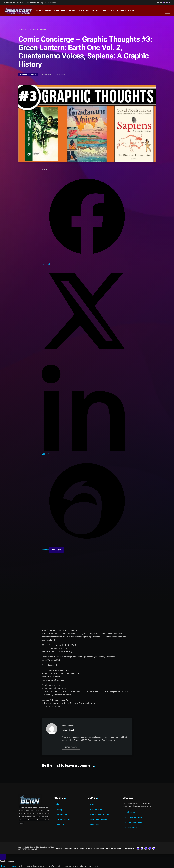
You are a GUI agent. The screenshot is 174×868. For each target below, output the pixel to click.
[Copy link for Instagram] (57, 550)
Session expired (7, 861)
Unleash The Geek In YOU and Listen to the (30, 3)
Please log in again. (8, 866)
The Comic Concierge (28, 74)
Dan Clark (46, 75)
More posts (71, 747)
